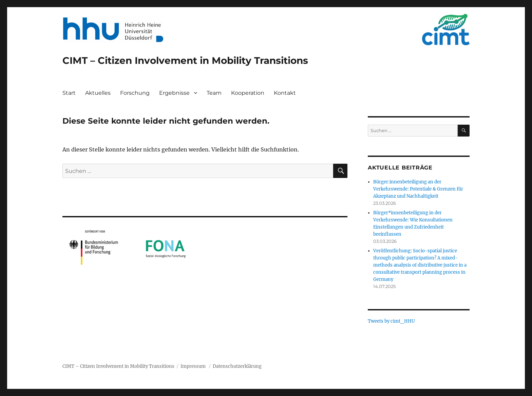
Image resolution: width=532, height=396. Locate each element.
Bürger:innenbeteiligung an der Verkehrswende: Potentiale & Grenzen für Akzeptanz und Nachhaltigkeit (418, 189)
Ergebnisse (174, 93)
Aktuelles (98, 93)
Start (69, 93)
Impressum (193, 366)
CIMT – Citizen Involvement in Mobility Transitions (185, 60)
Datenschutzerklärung (237, 366)
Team (214, 93)
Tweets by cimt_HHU (391, 321)
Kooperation (248, 93)
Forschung (135, 93)
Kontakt (285, 93)
